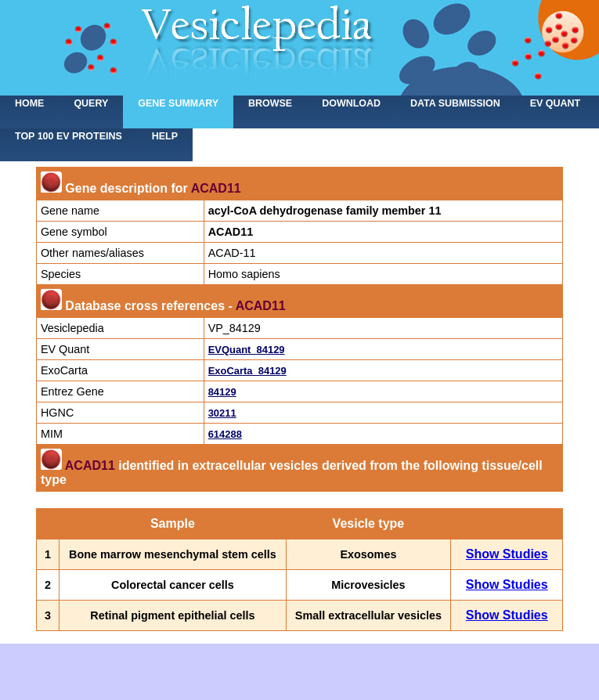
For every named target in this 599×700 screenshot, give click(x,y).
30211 (222, 413)
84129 (222, 392)
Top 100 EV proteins (69, 136)
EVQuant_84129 (247, 350)
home (29, 103)
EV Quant (555, 103)
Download (351, 103)
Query (91, 103)
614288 (225, 434)
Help (165, 136)
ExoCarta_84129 (247, 371)
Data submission (455, 103)
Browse (270, 103)
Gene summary (178, 103)
